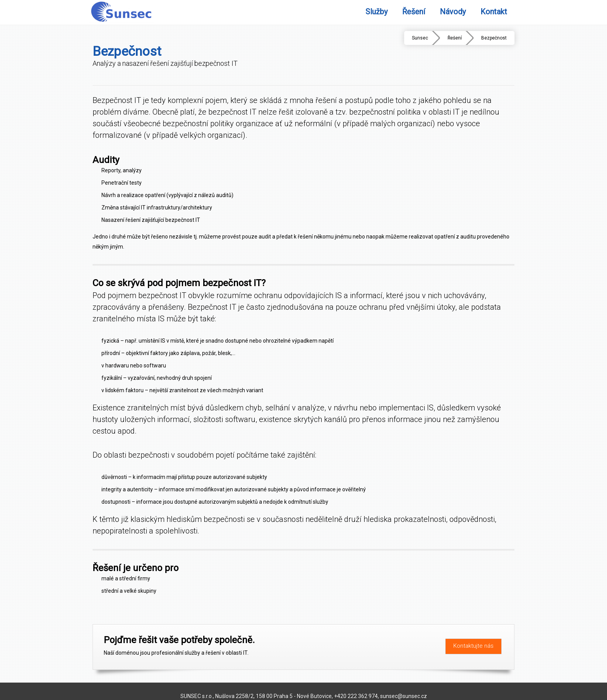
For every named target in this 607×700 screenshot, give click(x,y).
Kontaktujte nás (473, 646)
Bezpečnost (494, 38)
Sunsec (420, 38)
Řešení (455, 38)
